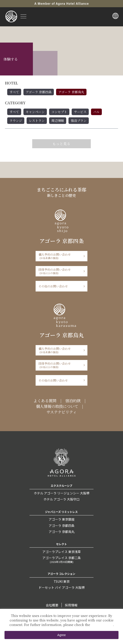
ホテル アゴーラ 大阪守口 (61, 499)
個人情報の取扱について (57, 406)
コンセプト (59, 112)
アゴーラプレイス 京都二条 (61, 560)
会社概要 (52, 605)
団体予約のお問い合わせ (60, 271)
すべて (14, 92)
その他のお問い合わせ (53, 286)
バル (96, 112)
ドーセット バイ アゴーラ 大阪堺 (62, 587)
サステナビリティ (61, 412)
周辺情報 (58, 121)
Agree (61, 635)
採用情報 (71, 605)
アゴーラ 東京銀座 (62, 519)
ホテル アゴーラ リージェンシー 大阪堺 (62, 493)
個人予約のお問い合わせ (60, 256)
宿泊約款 (73, 401)
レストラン (37, 121)
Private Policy (102, 625)
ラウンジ (16, 121)
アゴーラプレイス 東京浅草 (62, 552)
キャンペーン (35, 112)
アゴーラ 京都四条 (39, 92)
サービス (80, 112)
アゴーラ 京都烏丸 (71, 92)
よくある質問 (45, 401)
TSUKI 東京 (62, 581)
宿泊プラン (79, 121)
